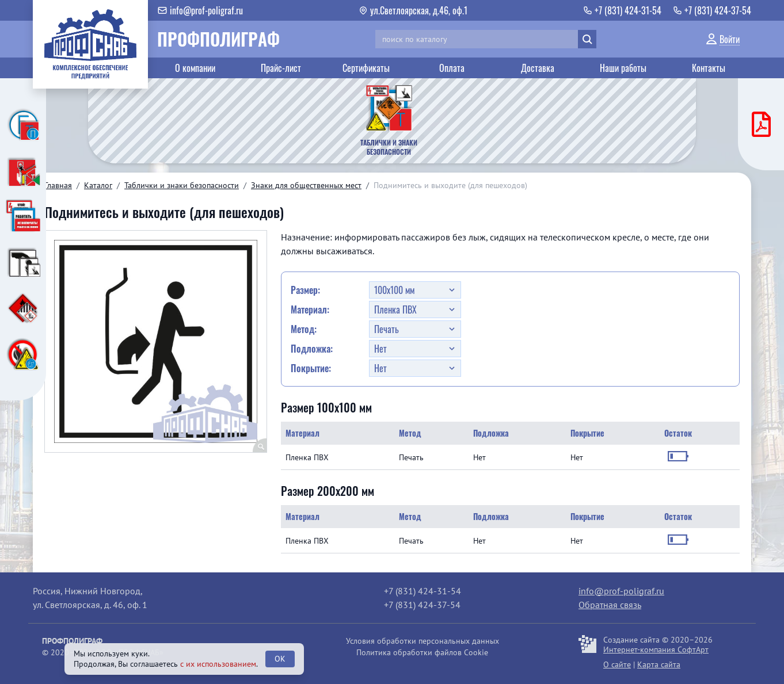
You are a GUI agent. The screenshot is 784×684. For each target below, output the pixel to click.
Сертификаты (366, 68)
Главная (58, 185)
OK (280, 659)
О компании (195, 68)
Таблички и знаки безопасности (182, 185)
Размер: (305, 290)
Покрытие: (311, 368)
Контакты (709, 68)
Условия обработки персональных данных (423, 641)
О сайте (617, 664)
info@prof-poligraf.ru (621, 591)
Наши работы (623, 68)
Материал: (310, 309)
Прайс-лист (281, 68)
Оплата (452, 68)
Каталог (98, 185)
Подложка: (312, 349)
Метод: (304, 329)
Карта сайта (659, 664)
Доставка (538, 68)
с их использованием (218, 664)
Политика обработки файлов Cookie (422, 652)
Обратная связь (610, 605)
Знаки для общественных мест (306, 185)
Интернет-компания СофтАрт (656, 649)
